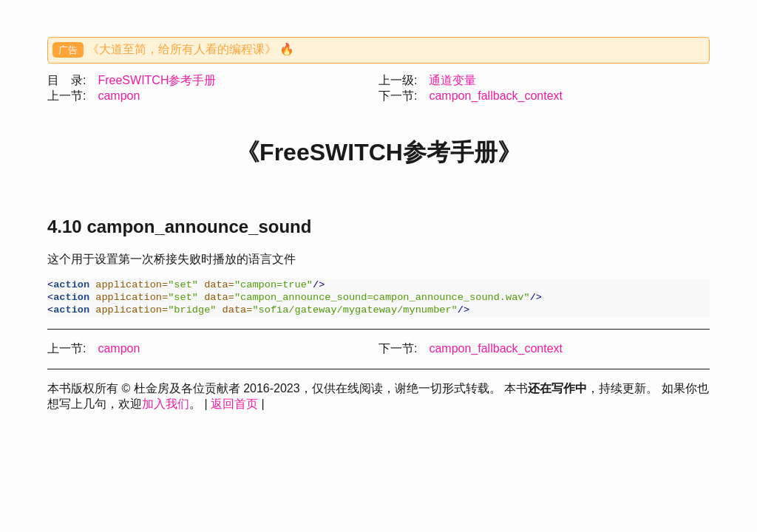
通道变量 (452, 80)
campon (119, 96)
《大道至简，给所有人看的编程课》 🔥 (191, 49)
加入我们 (166, 408)
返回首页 (234, 408)
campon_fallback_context (496, 96)
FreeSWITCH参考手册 (157, 80)
